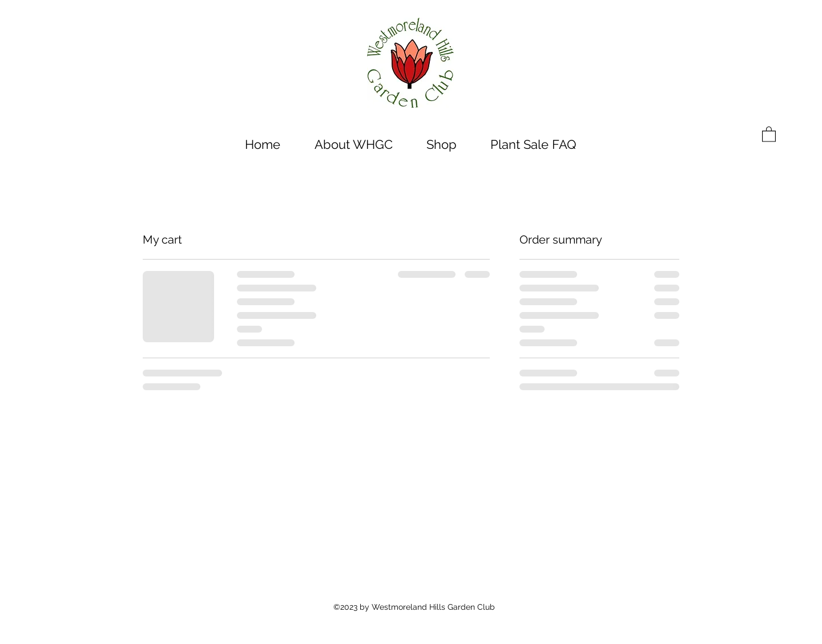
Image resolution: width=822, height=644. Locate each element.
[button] (769, 134)
